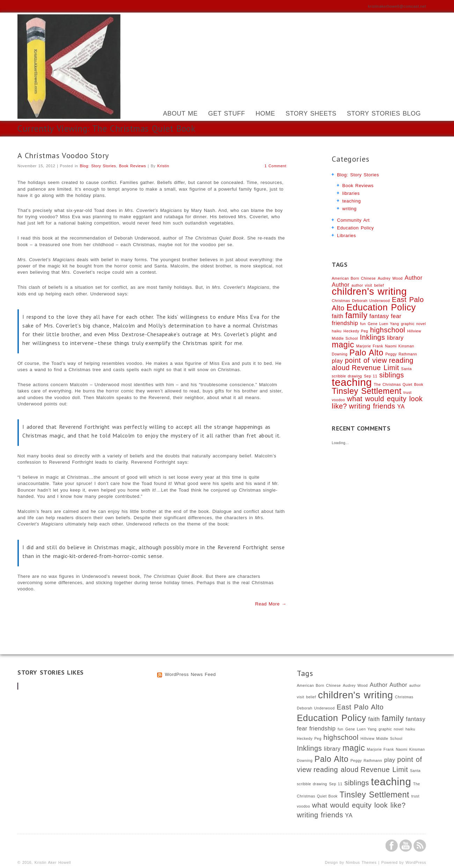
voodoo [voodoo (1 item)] (338, 400)
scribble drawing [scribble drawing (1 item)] (347, 376)
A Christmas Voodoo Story (63, 155)
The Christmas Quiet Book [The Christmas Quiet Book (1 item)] (399, 384)
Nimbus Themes (361, 862)
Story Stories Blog (384, 113)
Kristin (163, 166)
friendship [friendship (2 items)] (345, 323)
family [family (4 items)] (356, 315)
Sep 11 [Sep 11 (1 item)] (371, 376)
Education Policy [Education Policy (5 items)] (381, 307)
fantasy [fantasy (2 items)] (379, 316)
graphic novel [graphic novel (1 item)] (413, 324)
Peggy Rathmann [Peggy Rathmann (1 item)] (401, 354)
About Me (180, 113)
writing (349, 209)
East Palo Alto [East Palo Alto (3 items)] (360, 707)
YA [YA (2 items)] (401, 406)
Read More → (271, 604)
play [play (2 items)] (337, 361)
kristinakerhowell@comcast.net (397, 6)
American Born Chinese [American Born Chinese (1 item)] (354, 278)
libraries (351, 193)
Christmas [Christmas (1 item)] (341, 301)
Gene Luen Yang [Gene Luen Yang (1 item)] (383, 324)
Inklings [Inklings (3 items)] (373, 337)
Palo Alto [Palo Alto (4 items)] (367, 353)
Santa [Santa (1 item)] (407, 369)
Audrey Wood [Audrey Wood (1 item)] (390, 278)
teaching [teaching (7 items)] (352, 382)
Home (265, 113)
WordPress (416, 862)
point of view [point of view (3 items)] (366, 360)
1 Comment (275, 166)
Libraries (346, 236)
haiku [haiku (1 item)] (337, 331)
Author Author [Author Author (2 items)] (389, 685)
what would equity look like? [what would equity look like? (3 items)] (359, 805)
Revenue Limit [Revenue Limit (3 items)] (375, 368)
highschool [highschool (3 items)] (388, 330)
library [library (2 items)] (395, 338)
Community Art (353, 220)
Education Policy (356, 228)
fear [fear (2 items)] (396, 316)
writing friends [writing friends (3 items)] (372, 406)
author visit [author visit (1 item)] (362, 285)
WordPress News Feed (190, 674)
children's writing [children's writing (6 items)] (369, 291)
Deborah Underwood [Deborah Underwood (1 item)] (371, 301)
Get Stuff (227, 113)
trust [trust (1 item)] (407, 392)
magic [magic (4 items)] (343, 345)
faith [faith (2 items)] (338, 316)
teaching (352, 201)
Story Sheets (311, 113)
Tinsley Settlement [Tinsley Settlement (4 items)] (367, 391)
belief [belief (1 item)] (379, 285)
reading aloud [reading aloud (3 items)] (336, 770)
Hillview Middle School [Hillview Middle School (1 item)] (381, 738)
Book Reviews (133, 166)
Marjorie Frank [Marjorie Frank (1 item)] (370, 346)
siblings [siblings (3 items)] (392, 375)
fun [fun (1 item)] (363, 324)
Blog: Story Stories (98, 166)
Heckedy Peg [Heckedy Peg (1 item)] (356, 331)
